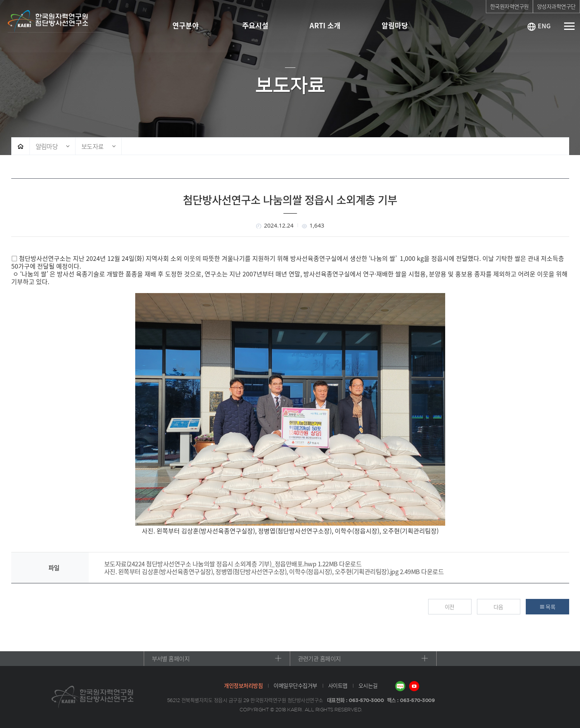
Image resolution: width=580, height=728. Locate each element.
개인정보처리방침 (243, 685)
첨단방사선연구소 (57, 21)
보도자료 (93, 146)
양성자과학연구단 (556, 6)
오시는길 (368, 685)
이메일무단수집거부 (295, 685)
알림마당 (47, 146)
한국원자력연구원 (509, 6)
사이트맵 (338, 685)
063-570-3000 (366, 700)
